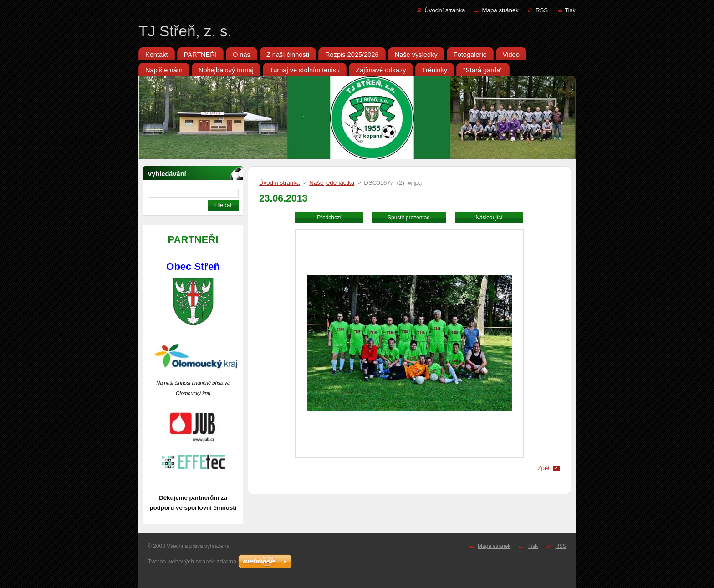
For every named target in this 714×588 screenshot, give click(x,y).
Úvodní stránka (445, 10)
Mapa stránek (500, 10)
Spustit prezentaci (409, 218)
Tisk (570, 10)
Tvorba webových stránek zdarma (192, 561)
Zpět (543, 468)
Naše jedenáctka (332, 183)
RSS (542, 10)
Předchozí (329, 218)
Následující (489, 218)
